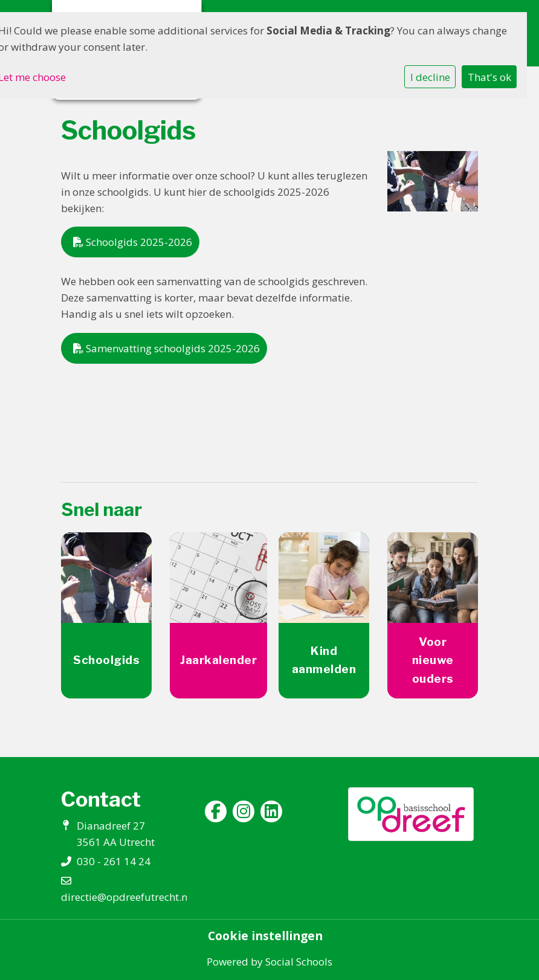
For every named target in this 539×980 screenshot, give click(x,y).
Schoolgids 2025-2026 (133, 242)
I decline (430, 77)
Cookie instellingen (265, 936)
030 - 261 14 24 (114, 861)
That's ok (489, 77)
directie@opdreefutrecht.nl (126, 897)
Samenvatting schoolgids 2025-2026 (166, 348)
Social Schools (299, 962)
